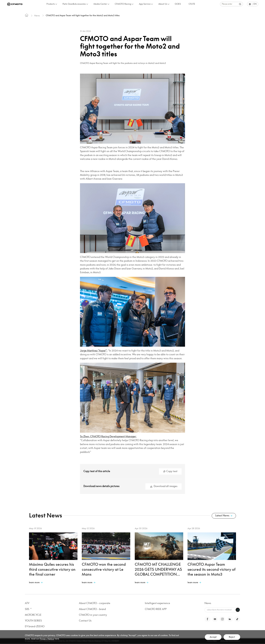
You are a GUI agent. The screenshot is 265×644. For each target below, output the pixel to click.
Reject (232, 637)
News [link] (38, 16)
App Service (145, 4)
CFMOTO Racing (123, 4)
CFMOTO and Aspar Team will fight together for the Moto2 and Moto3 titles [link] (90, 16)
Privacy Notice (47, 639)
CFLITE (192, 4)
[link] (27, 16)
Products (51, 4)
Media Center (100, 4)
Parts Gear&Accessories (74, 4)
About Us (163, 4)
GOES (178, 4)
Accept (213, 637)
